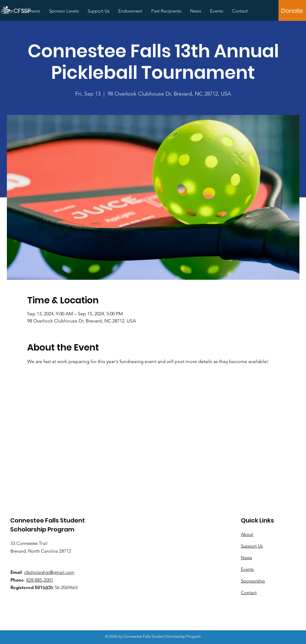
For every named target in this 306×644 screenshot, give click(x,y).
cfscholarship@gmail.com (49, 572)
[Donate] (292, 11)
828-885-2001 (40, 580)
